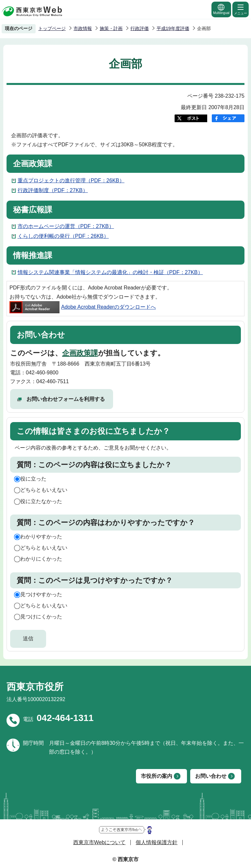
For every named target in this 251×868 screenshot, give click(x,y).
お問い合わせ (211, 776)
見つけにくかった (41, 617)
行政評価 (140, 28)
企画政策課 (80, 353)
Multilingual (221, 9)
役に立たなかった (41, 501)
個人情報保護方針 (157, 842)
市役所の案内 (157, 776)
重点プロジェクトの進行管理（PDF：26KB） (71, 180)
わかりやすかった (41, 537)
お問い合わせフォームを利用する (66, 399)
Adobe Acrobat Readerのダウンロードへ (83, 307)
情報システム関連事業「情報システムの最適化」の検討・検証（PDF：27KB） (110, 272)
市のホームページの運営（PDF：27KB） (66, 226)
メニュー (241, 9)
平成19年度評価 (173, 28)
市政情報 (83, 28)
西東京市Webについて (100, 842)
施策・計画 (111, 28)
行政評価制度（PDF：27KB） (53, 190)
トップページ (52, 28)
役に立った (33, 479)
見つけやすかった (41, 594)
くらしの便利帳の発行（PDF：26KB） (63, 236)
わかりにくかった (41, 559)
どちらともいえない (44, 490)
